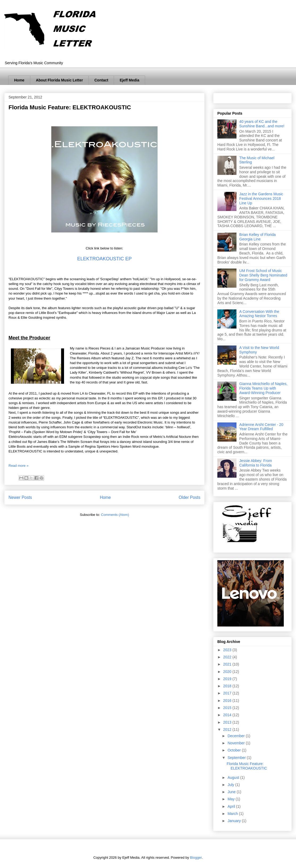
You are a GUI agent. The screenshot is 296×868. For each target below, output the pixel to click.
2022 (228, 657)
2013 (228, 722)
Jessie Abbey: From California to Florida (256, 463)
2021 (228, 664)
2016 (228, 701)
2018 (228, 686)
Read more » (18, 466)
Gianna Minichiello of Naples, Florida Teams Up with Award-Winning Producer (263, 388)
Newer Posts (20, 497)
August (234, 778)
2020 (228, 672)
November (236, 743)
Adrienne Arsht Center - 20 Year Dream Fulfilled (261, 427)
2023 (228, 650)
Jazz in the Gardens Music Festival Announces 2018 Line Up (261, 198)
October (235, 750)
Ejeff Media (129, 80)
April (232, 806)
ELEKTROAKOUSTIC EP (104, 259)
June (232, 792)
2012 (228, 729)
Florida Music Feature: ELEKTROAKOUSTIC (70, 107)
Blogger (196, 858)
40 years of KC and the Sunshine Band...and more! (262, 124)
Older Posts (190, 497)
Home (19, 80)
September (237, 758)
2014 (228, 715)
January (235, 821)
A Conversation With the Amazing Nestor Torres (259, 314)
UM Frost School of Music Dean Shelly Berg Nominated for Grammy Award (263, 275)
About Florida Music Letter (59, 80)
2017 (228, 693)
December (236, 736)
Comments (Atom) (115, 515)
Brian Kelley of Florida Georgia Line (258, 237)
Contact (101, 80)
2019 (228, 679)
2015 (228, 708)
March (233, 814)
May (231, 799)
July (231, 785)
